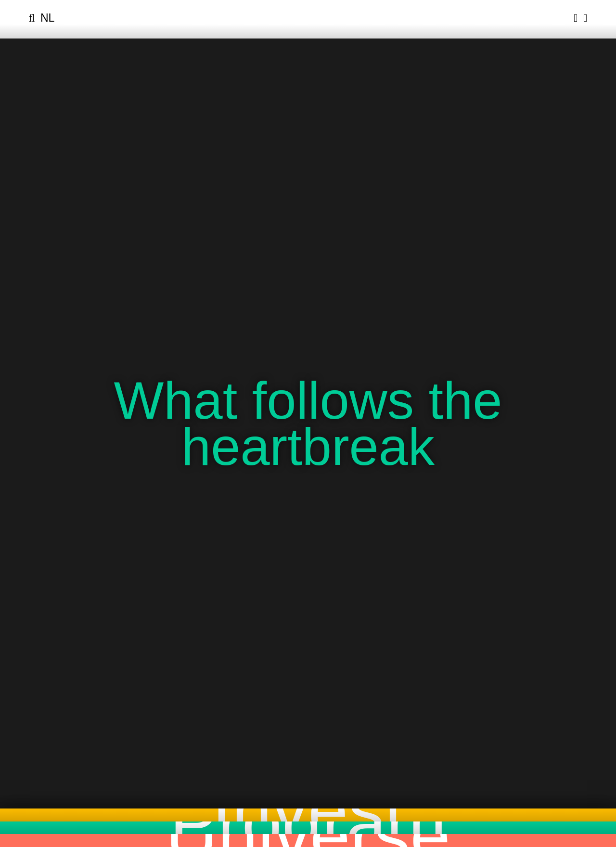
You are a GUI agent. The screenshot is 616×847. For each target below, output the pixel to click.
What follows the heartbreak (308, 423)
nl (47, 18)
